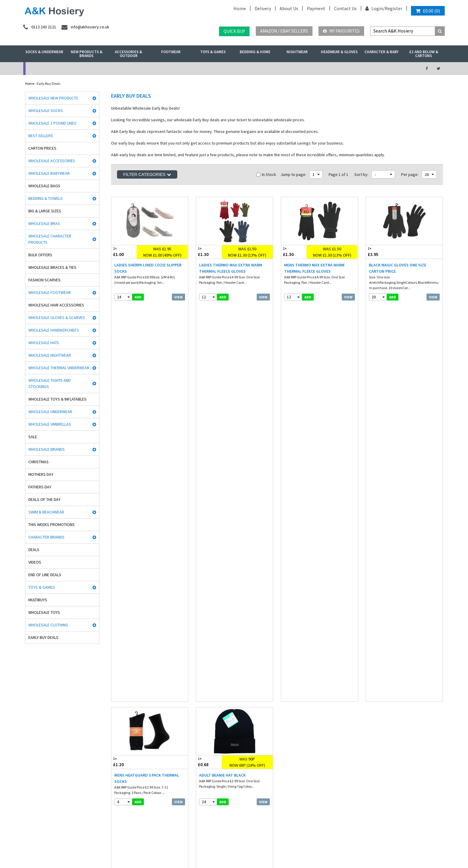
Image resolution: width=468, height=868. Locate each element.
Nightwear (297, 52)
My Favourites (341, 31)
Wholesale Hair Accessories (56, 305)
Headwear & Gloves (339, 52)
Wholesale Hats (44, 343)
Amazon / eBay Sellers (284, 31)
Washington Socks (37, 747)
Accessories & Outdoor (128, 54)
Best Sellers (41, 136)
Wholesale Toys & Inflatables (57, 399)
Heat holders (33, 722)
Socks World (32, 791)
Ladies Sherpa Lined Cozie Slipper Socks (148, 268)
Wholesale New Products (53, 98)
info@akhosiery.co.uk (388, 691)
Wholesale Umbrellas (50, 424)
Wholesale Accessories (52, 161)
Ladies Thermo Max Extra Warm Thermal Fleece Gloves (231, 268)
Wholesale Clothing (48, 625)
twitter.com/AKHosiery (302, 691)
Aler (26, 697)
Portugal (169, 831)
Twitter (210, 848)
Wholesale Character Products (50, 239)
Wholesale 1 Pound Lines (52, 123)
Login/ (375, 8)
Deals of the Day (44, 499)
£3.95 (385, 252)
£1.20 (130, 364)
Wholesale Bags (44, 186)
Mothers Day (41, 474)
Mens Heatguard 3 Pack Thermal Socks (147, 380)
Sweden (135, 831)
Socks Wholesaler (84, 848)
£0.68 (209, 364)
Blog (200, 703)
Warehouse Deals (265, 69)
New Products (120, 728)
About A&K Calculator (213, 747)
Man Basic (31, 710)
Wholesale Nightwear (50, 355)
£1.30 (209, 252)
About (374, 731)
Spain (152, 831)
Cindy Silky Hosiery (38, 741)
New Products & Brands (87, 54)
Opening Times (381, 737)
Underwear (118, 703)
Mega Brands (33, 772)
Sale (33, 437)
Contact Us (345, 8)
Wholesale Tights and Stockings (50, 383)
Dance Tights (33, 810)
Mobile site (204, 741)
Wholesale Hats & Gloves (159, 848)
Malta (186, 831)
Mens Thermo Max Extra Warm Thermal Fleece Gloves (314, 268)
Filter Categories (147, 174)
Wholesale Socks (46, 111)
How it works (206, 735)
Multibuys (38, 600)
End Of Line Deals (45, 575)
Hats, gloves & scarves (126, 710)
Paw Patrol (31, 804)
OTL (27, 797)
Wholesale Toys (44, 612)
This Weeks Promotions (51, 525)
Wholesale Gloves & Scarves (57, 318)
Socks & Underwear (44, 52)
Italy (103, 831)
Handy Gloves (34, 716)
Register (394, 8)
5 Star (28, 703)
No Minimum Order (72, 69)
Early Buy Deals (43, 637)
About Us (289, 8)
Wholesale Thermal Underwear (59, 368)
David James (33, 691)
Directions (378, 725)
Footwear (171, 52)
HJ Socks (30, 728)
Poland (118, 831)
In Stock (266, 174)
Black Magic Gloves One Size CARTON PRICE (398, 268)
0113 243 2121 (382, 684)
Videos (35, 562)
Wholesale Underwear (50, 412)
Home (240, 8)
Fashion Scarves (44, 280)
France (87, 831)
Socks (114, 684)
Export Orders (207, 722)
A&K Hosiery (55, 848)
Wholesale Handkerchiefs (54, 330)
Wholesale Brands (47, 449)
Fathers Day (40, 487)
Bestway (30, 785)
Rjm (26, 684)
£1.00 (124, 252)
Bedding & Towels (46, 198)
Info (199, 684)
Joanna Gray (33, 753)
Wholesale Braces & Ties (52, 267)
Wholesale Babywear (49, 173)
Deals (34, 550)
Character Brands (46, 537)
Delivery (263, 8)
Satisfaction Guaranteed (215, 728)
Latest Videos (363, 69)
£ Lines (115, 691)
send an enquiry (384, 697)
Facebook (191, 848)
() (428, 11)
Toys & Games (213, 52)
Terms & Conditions (211, 710)
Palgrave (30, 779)
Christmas (39, 462)
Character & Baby (381, 52)
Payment (316, 8)
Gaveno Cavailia (36, 766)
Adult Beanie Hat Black (222, 377)
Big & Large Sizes (45, 211)
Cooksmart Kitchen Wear (42, 760)
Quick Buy (234, 31)
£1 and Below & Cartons (424, 54)
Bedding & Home (255, 52)
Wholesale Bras (44, 223)
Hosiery (116, 716)
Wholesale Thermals (118, 848)
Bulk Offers (40, 255)
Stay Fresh (31, 735)
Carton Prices (42, 148)
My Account (169, 69)
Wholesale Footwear (50, 292)
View (178, 297)
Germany (68, 831)
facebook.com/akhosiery (303, 684)
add (138, 297)
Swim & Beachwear (46, 512)
